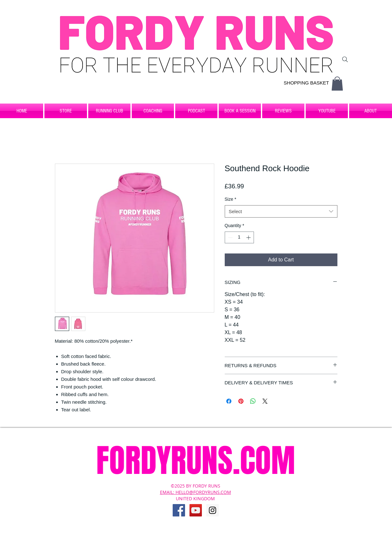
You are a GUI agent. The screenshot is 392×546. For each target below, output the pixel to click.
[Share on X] (265, 401)
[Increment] (249, 237)
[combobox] (281, 211)
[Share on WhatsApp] (253, 401)
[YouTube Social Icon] (196, 510)
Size (231, 199)
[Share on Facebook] (229, 401)
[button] (337, 84)
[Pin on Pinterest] (241, 401)
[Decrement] (230, 237)
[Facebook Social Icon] (179, 510)
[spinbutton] (239, 237)
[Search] (345, 59)
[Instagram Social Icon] (213, 510)
